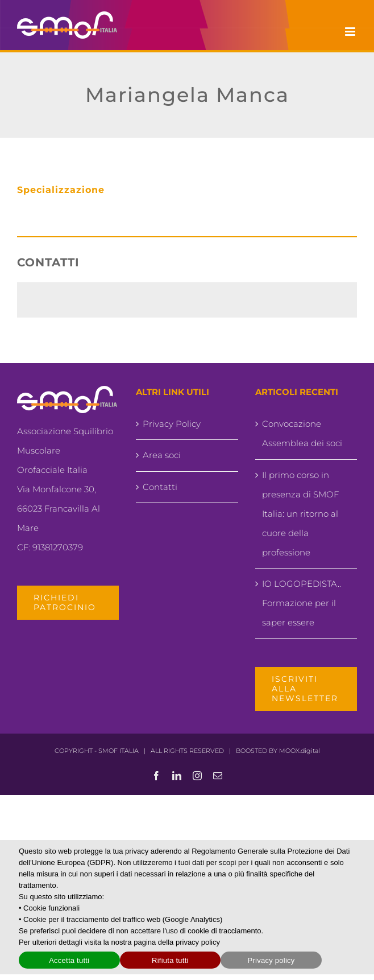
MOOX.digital (300, 751)
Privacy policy (271, 960)
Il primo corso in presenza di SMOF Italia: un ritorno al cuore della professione (300, 514)
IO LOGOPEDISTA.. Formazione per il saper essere (302, 603)
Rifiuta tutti (170, 960)
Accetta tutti (69, 960)
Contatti (160, 487)
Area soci (162, 455)
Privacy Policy (172, 424)
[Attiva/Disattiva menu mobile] (351, 32)
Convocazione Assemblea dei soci (302, 433)
